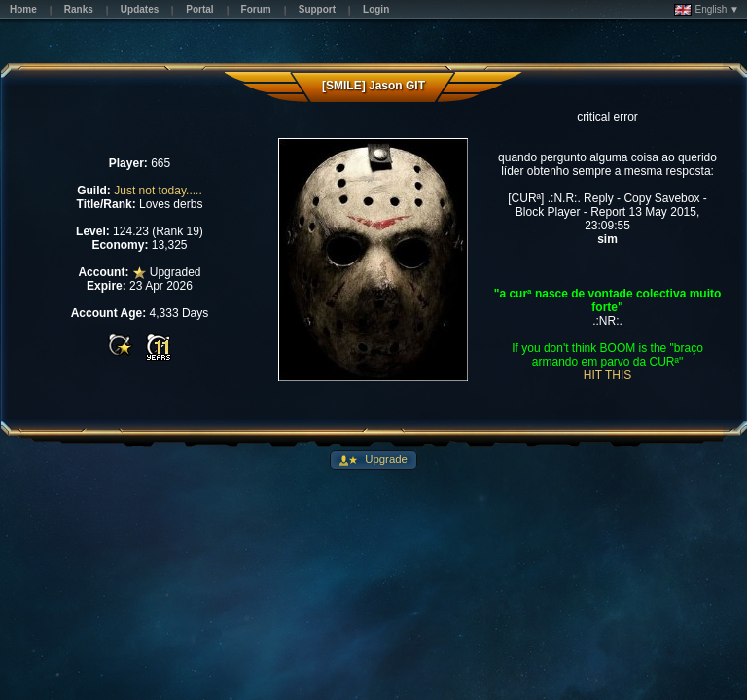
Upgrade (385, 459)
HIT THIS (608, 375)
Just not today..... (158, 191)
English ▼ (707, 10)
